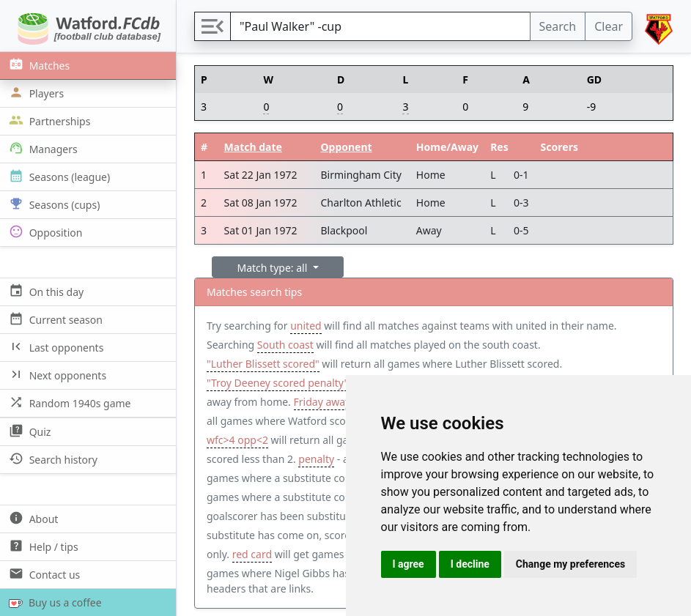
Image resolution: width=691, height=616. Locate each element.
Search (558, 26)
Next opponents (56, 375)
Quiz (28, 431)
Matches (38, 65)
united (306, 326)
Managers (42, 148)
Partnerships (48, 120)
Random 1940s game (69, 402)
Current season (54, 319)
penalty (316, 459)
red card (252, 554)
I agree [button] (409, 564)
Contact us (43, 574)
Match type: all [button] (274, 268)
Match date (253, 147)
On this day (45, 291)
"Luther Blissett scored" (263, 364)
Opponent (347, 147)
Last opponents (55, 347)
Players (35, 93)
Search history (52, 459)
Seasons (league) (58, 176)
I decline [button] (470, 564)
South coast (285, 345)
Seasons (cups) (53, 204)
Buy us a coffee (52, 602)
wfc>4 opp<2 (237, 440)
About (32, 518)
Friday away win (332, 402)
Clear (609, 26)
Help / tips (42, 546)
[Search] (380, 26)
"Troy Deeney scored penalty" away (291, 383)
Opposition (44, 232)
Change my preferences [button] (570, 564)
